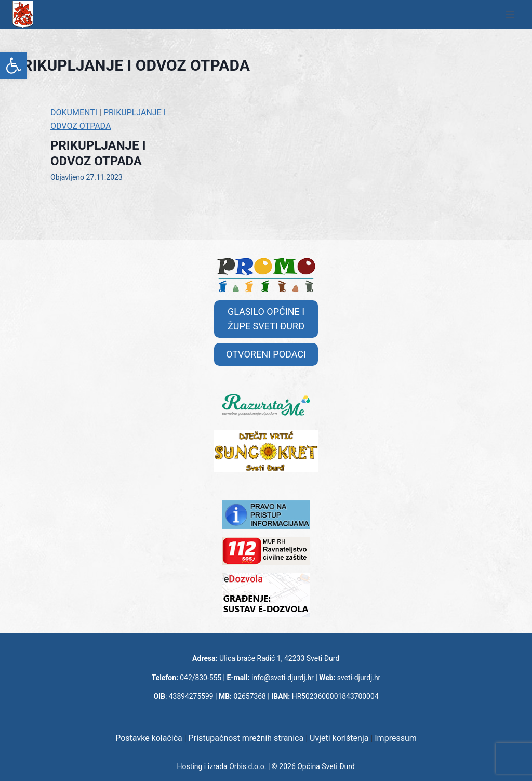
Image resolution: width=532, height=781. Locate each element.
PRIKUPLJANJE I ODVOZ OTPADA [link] (98, 153)
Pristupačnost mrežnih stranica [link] (246, 738)
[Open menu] (510, 14)
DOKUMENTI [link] (74, 112)
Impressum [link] (396, 738)
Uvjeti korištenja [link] (339, 738)
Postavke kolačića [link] (149, 738)
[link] (14, 65)
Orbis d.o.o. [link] (248, 766)
